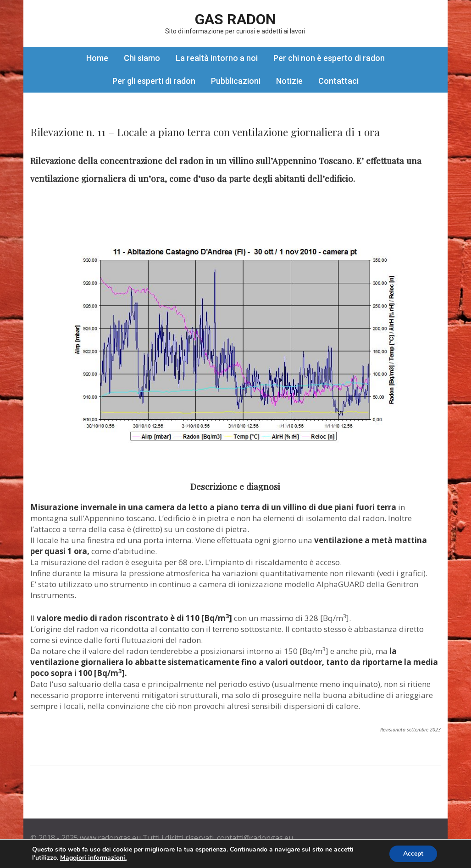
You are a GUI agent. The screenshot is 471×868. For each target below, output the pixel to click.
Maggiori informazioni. (93, 858)
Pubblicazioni (236, 81)
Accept (413, 854)
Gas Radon (235, 19)
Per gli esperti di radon (154, 81)
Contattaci (338, 81)
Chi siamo (142, 58)
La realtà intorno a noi (217, 58)
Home (97, 58)
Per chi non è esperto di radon (329, 58)
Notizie (289, 81)
